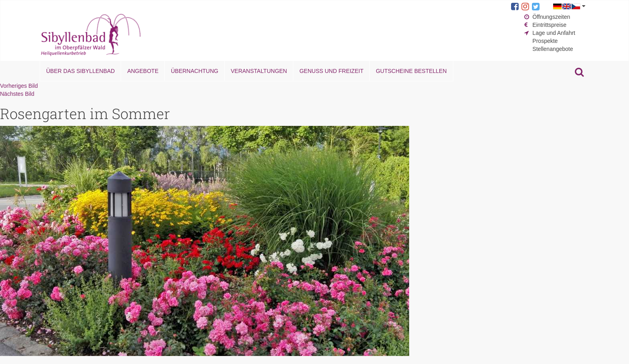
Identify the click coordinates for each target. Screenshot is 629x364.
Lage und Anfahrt (554, 33)
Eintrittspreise (549, 25)
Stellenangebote (553, 49)
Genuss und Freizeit (331, 71)
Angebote (143, 71)
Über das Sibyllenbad (80, 71)
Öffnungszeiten (551, 17)
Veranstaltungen (259, 71)
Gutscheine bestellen (411, 71)
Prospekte (545, 41)
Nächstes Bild (17, 94)
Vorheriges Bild (19, 86)
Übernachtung (195, 71)
